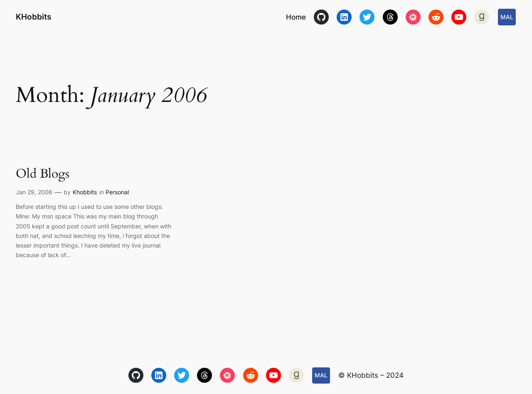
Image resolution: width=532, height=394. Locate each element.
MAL (507, 17)
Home (296, 17)
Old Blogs (43, 174)
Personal (117, 192)
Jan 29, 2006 (34, 192)
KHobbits (33, 17)
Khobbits (85, 192)
